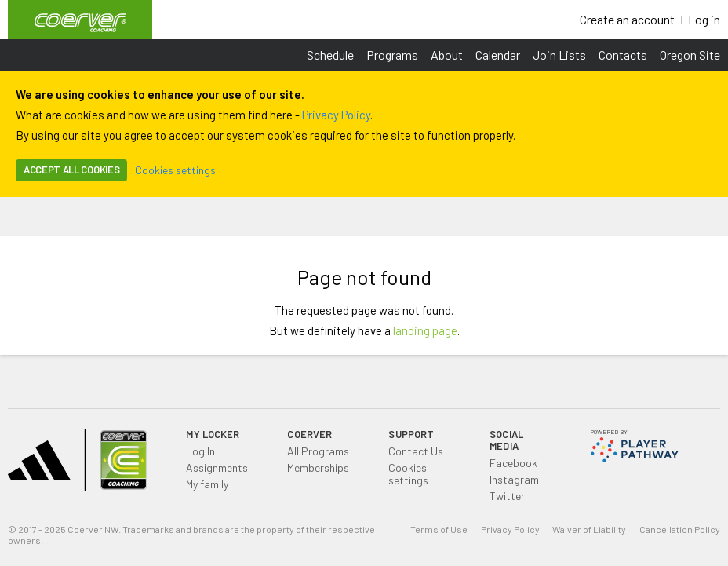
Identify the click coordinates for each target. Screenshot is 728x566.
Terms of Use (439, 529)
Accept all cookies (71, 170)
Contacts (623, 55)
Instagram (514, 479)
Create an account (627, 19)
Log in (704, 19)
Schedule (330, 55)
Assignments (217, 467)
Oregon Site (690, 55)
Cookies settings (175, 170)
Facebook (513, 463)
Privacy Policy (336, 115)
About (447, 55)
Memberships (318, 467)
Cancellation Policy (680, 529)
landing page (425, 330)
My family (207, 484)
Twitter (507, 496)
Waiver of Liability (589, 529)
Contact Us (416, 451)
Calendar (498, 55)
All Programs (318, 451)
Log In (200, 451)
